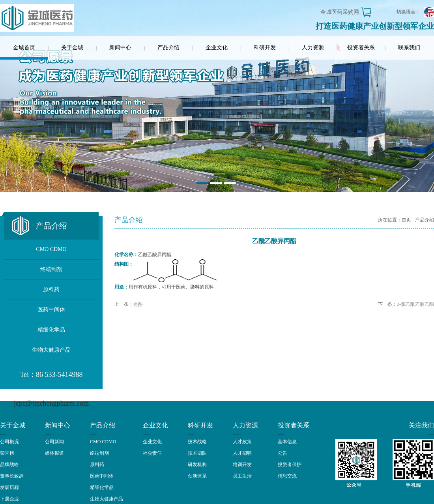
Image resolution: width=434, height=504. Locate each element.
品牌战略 (9, 465)
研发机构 (197, 465)
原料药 (51, 289)
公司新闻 (54, 442)
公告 (282, 453)
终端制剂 (51, 269)
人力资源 (313, 48)
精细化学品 (51, 330)
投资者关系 (361, 48)
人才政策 (242, 442)
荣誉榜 (7, 453)
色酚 (138, 304)
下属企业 (9, 499)
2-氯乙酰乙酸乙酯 (415, 304)
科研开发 (265, 48)
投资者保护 (290, 465)
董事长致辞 (12, 476)
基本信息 (287, 442)
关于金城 (72, 48)
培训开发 (242, 465)
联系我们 (409, 48)
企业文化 (217, 48)
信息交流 (287, 476)
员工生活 (242, 476)
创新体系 (197, 476)
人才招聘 (242, 453)
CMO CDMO (51, 249)
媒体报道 (54, 453)
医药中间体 (51, 310)
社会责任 (152, 453)
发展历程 (9, 487)
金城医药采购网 (340, 12)
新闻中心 (120, 48)
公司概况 (9, 442)
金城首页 (24, 48)
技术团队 (197, 453)
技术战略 (197, 442)
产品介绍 (168, 48)
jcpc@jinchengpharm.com (51, 403)
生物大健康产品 (51, 350)
